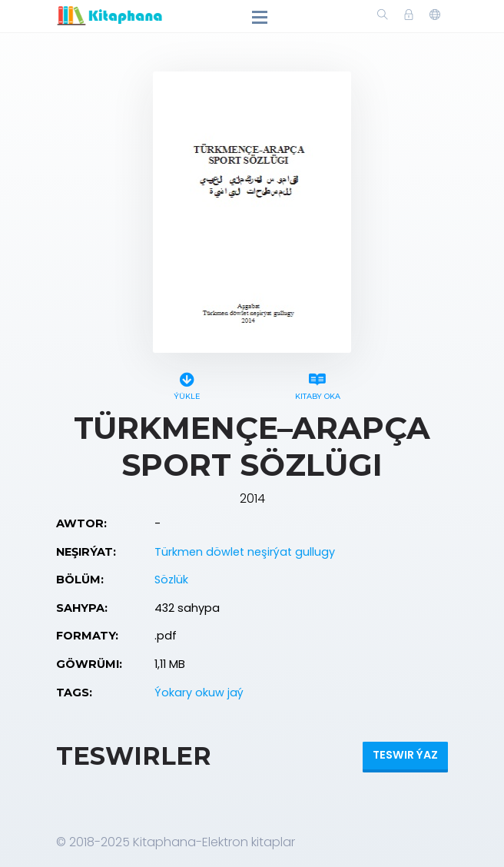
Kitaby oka (317, 384)
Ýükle (187, 384)
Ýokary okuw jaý (199, 693)
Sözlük (171, 580)
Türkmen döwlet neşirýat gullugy (245, 552)
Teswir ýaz (405, 755)
